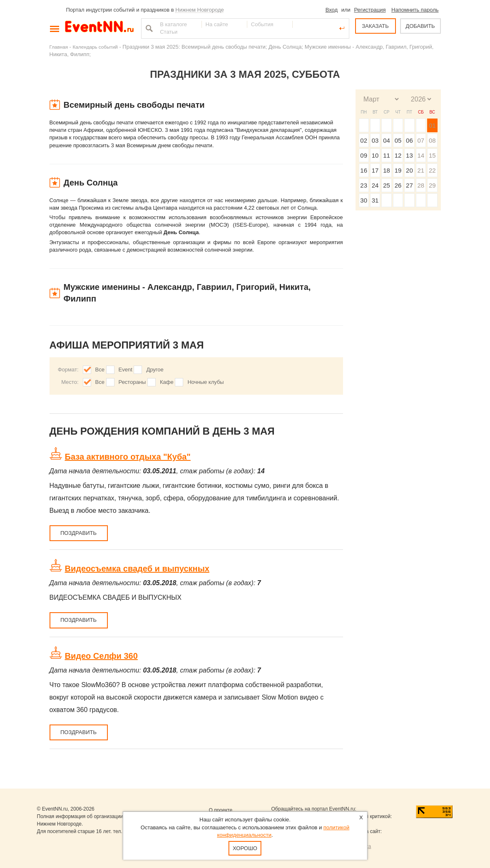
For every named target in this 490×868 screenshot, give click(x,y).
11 (387, 155)
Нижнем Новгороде (200, 10)
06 (409, 140)
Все (100, 370)
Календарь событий (95, 47)
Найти (148, 28)
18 (387, 170)
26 (398, 185)
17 (375, 170)
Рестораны (132, 382)
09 (364, 155)
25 (387, 185)
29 (432, 185)
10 (375, 155)
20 (409, 170)
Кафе (167, 382)
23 (364, 185)
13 (409, 155)
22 (432, 170)
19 (398, 170)
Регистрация (370, 10)
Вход (332, 10)
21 (421, 170)
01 (432, 125)
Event (126, 370)
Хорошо (245, 848)
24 (375, 185)
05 (398, 140)
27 (409, 185)
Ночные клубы (205, 382)
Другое (155, 370)
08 (432, 140)
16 (364, 170)
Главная (59, 47)
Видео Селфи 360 (101, 656)
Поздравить (78, 533)
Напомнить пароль (415, 10)
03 (375, 140)
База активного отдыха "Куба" (128, 457)
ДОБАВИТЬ (420, 26)
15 (432, 155)
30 (364, 200)
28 (421, 185)
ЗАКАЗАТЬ (375, 26)
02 (364, 140)
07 (421, 140)
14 (421, 155)
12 (398, 155)
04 (387, 140)
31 (375, 200)
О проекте (221, 810)
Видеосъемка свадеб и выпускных (137, 569)
